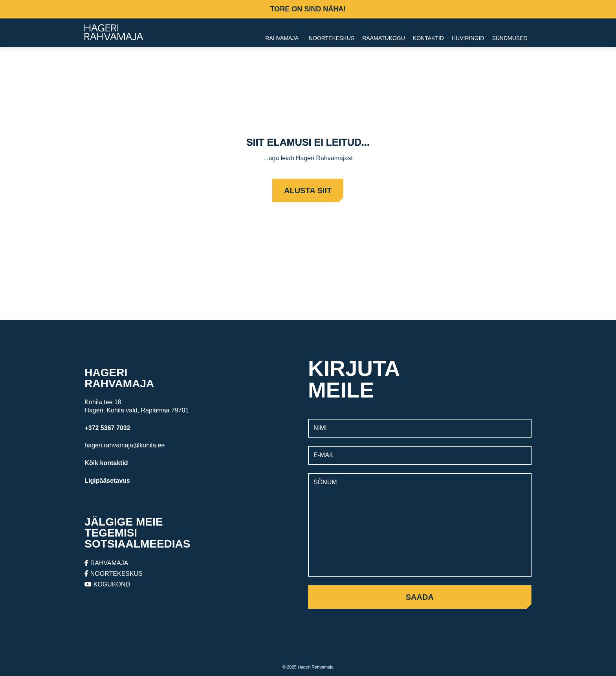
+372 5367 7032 (107, 428)
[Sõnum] (420, 525)
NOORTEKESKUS (114, 574)
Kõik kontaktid (106, 463)
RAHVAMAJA (106, 563)
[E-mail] (420, 455)
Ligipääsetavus (107, 481)
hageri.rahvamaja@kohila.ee (125, 445)
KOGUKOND (107, 584)
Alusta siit (308, 191)
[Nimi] (420, 428)
